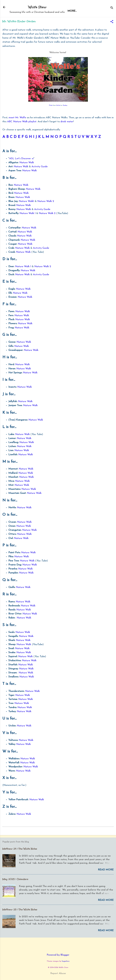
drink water (67, 122)
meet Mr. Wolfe (17, 118)
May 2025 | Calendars (15, 879)
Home (72, 11)
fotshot (58, 105)
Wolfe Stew (37, 7)
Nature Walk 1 (28, 213)
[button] (112, 22)
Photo (51, 105)
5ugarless (66, 961)
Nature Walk (27, 163)
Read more (106, 870)
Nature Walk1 (26, 201)
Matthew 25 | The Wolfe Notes (20, 909)
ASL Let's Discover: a (21, 159)
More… (86, 11)
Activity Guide (40, 167)
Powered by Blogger (58, 955)
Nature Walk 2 (46, 201)
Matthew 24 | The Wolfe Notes (20, 849)
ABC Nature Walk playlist (22, 122)
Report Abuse (58, 973)
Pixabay (65, 105)
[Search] (112, 8)
